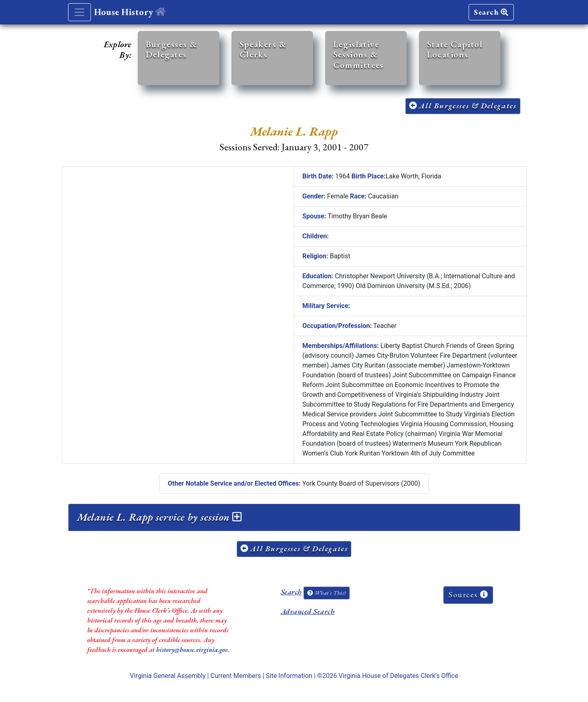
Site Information (289, 676)
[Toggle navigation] (79, 12)
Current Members (236, 676)
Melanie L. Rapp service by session (160, 517)
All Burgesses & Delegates (463, 106)
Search (491, 12)
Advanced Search (308, 611)
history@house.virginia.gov (192, 650)
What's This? (326, 593)
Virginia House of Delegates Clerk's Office (399, 676)
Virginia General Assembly (168, 676)
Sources (468, 595)
